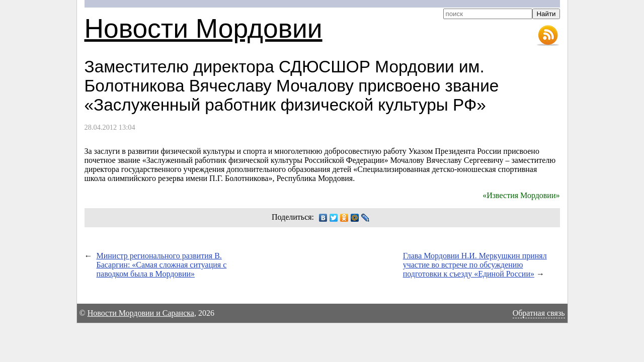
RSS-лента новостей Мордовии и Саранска (548, 36)
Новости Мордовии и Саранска (141, 313)
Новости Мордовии (204, 28)
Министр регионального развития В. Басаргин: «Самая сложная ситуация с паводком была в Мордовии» (162, 265)
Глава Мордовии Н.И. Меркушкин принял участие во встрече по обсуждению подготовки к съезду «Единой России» (475, 265)
